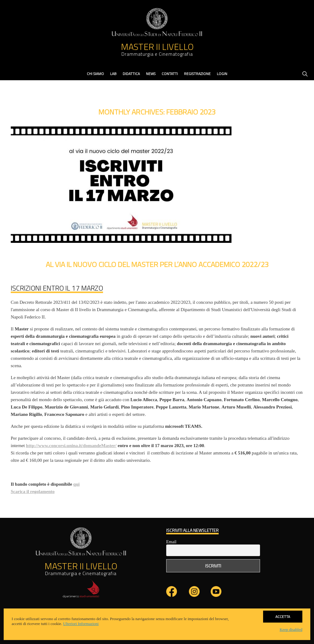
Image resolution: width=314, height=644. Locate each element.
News (151, 74)
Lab (113, 74)
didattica (131, 74)
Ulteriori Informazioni (81, 624)
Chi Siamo (95, 74)
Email (171, 542)
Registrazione (197, 74)
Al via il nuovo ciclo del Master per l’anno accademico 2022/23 (157, 264)
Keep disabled (291, 629)
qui (77, 484)
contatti (170, 74)
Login (222, 74)
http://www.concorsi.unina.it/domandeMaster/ (71, 446)
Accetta (283, 617)
